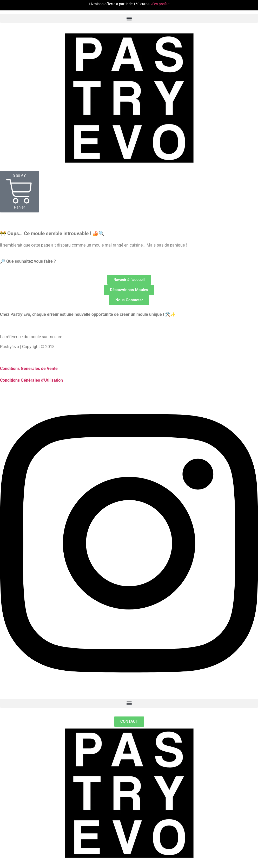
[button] (129, 18)
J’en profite (160, 4)
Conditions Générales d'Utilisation (31, 380)
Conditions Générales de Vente (29, 369)
